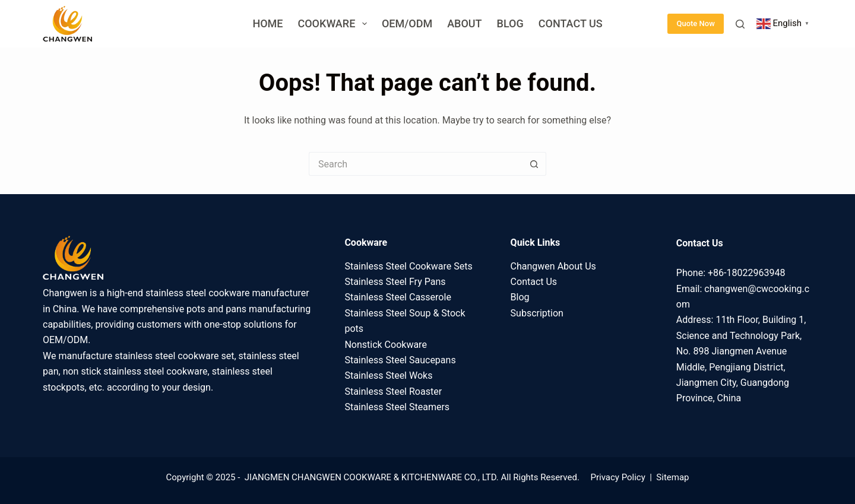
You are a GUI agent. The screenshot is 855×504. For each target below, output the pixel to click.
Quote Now (695, 23)
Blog (510, 23)
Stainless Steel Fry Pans (395, 282)
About (464, 23)
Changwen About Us (553, 266)
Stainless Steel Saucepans (400, 360)
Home (267, 23)
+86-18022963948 (746, 273)
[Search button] (534, 164)
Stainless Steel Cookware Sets (408, 266)
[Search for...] (416, 164)
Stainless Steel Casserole (398, 297)
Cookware (334, 24)
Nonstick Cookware (385, 345)
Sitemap (672, 477)
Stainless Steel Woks (388, 375)
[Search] (740, 24)
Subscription (537, 313)
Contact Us (571, 23)
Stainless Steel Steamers (397, 407)
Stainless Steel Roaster (393, 392)
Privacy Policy (617, 477)
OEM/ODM (407, 23)
